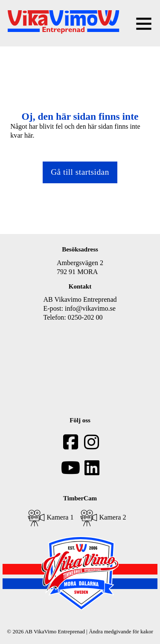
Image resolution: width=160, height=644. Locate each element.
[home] (63, 23)
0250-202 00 (85, 317)
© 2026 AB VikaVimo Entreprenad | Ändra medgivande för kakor (80, 631)
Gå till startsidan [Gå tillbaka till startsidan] (80, 172)
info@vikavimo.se (90, 308)
